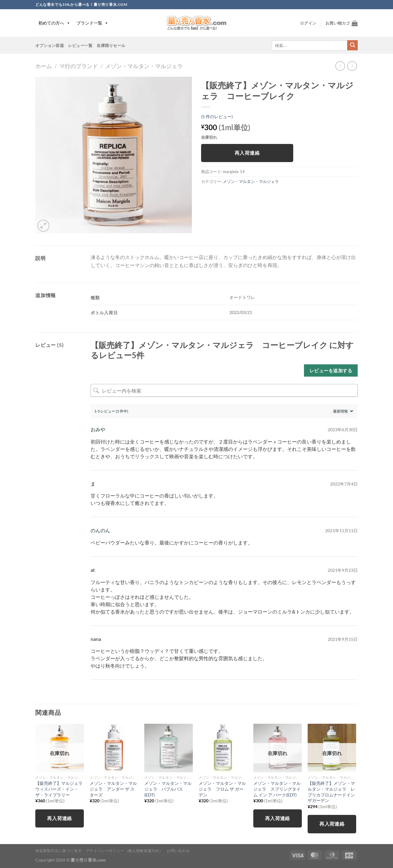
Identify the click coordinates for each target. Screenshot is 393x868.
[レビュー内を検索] (224, 390)
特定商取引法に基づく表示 (58, 851)
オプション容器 (50, 45)
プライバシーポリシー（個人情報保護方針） (124, 851)
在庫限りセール (111, 45)
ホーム (44, 66)
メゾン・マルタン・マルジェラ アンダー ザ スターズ (113, 789)
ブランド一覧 (92, 23)
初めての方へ (54, 23)
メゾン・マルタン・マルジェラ (144, 66)
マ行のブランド (79, 66)
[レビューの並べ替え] (342, 411)
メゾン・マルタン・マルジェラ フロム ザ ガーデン (222, 789)
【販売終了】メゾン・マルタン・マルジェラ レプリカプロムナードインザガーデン (331, 792)
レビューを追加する (331, 370)
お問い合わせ (178, 851)
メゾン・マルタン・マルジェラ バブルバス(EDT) (168, 789)
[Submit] (352, 45)
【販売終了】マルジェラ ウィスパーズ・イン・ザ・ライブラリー (60, 789)
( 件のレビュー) (217, 116)
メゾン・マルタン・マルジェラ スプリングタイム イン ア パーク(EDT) (277, 789)
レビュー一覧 (80, 45)
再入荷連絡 (247, 153)
